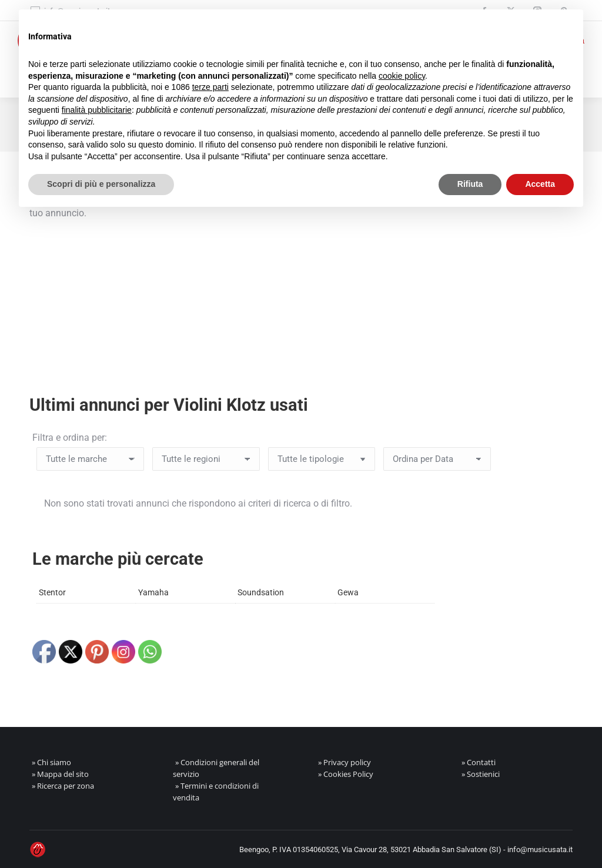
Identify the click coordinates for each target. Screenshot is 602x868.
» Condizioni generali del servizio (216, 768)
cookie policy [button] (402, 76)
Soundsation (261, 592)
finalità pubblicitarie (97, 110)
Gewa (348, 592)
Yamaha (153, 592)
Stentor (52, 592)
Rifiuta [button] (470, 184)
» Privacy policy (345, 762)
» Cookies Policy (346, 774)
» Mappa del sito (60, 774)
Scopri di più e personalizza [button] (101, 184)
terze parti (210, 87)
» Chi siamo (51, 762)
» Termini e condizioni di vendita (216, 792)
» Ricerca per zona (63, 786)
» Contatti (479, 762)
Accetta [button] (540, 184)
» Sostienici (481, 774)
